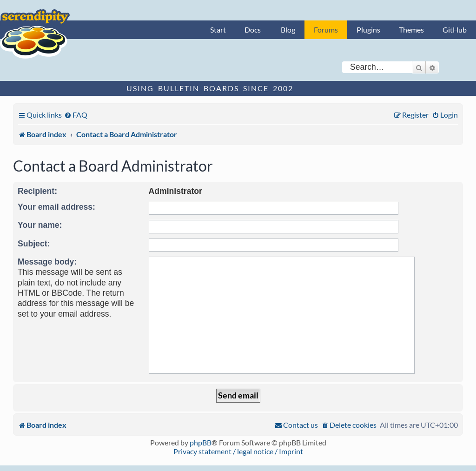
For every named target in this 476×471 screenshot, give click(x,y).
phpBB (201, 442)
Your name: (40, 225)
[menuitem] (76, 115)
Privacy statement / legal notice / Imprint (238, 451)
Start (218, 30)
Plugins (368, 30)
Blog (288, 30)
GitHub (455, 30)
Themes (411, 30)
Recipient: (37, 191)
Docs (253, 30)
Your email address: (56, 207)
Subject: (34, 244)
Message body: (47, 262)
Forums (326, 30)
